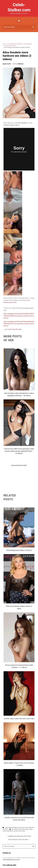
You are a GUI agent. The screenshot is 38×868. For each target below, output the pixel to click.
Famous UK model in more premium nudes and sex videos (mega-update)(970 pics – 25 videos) (19, 451)
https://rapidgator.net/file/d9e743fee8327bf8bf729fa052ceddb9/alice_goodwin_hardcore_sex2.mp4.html (19, 316)
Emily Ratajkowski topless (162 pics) (19, 550)
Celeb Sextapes (28, 44)
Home (4, 44)
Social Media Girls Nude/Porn (15, 44)
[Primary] (19, 21)
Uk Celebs (16, 831)
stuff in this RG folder (15, 329)
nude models (25, 829)
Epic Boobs (15, 829)
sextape (31, 829)
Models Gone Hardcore (10, 46)
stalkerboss (21, 64)
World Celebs (22, 831)
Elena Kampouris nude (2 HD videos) (18, 840)
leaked (19, 829)
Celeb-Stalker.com (19, 7)
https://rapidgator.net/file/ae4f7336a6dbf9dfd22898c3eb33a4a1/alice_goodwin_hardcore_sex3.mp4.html (19, 324)
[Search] (19, 27)
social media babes (8, 831)
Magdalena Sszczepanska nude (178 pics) (20, 836)
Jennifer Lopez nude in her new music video (19, 719)
